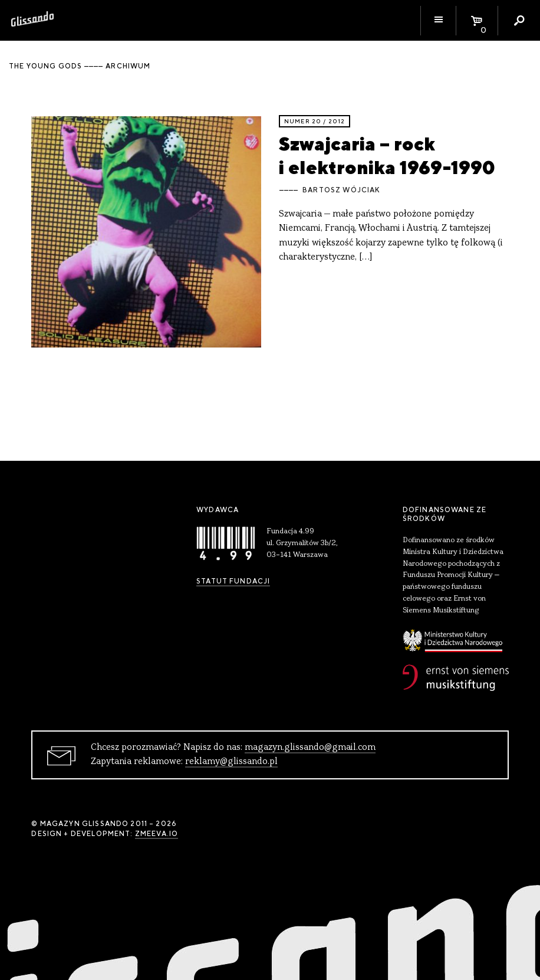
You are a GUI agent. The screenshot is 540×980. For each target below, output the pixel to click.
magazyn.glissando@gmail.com (310, 748)
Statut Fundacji (233, 581)
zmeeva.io (157, 834)
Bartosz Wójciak (341, 190)
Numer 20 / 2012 (315, 121)
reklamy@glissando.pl (231, 762)
